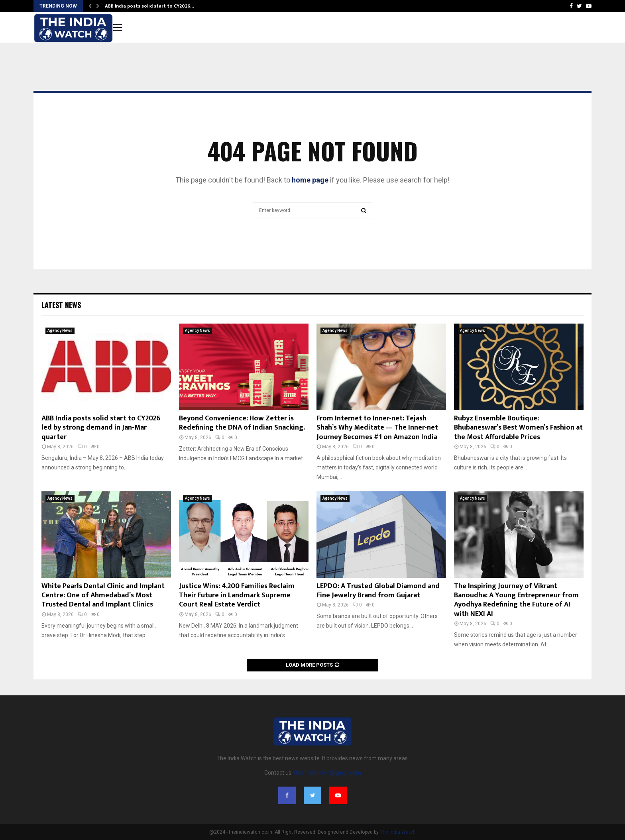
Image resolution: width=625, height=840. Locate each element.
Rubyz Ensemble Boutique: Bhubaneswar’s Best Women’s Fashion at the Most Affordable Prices (518, 428)
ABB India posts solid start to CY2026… (149, 6)
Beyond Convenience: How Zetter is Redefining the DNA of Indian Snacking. (242, 423)
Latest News (61, 305)
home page (310, 180)
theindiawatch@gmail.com (327, 773)
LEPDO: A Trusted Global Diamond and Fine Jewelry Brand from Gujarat (378, 591)
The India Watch (398, 832)
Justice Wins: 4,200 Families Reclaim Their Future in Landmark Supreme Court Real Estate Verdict (237, 596)
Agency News (60, 331)
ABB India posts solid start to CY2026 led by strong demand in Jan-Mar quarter (101, 428)
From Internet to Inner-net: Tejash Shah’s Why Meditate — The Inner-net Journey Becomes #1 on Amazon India (377, 428)
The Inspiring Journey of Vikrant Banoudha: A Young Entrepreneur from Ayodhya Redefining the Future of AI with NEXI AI (516, 600)
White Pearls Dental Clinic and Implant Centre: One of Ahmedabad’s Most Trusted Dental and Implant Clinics (103, 596)
